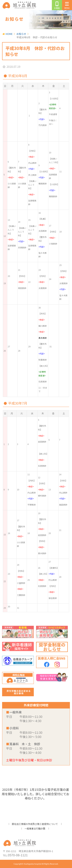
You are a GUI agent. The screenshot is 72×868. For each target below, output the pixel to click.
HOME (9, 34)
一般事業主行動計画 (35, 828)
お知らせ (21, 34)
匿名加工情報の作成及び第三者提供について (35, 824)
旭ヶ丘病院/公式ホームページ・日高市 (20, 5)
